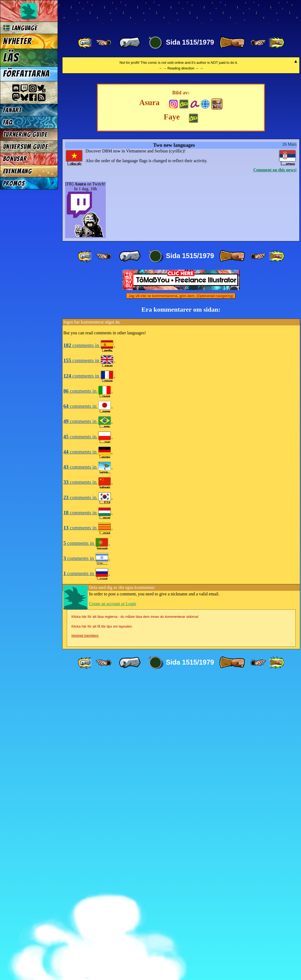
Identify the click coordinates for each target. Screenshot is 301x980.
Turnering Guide (25, 134)
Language (20, 28)
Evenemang (17, 171)
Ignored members (85, 938)
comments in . (89, 648)
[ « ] (130, 43)
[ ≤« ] (104, 43)
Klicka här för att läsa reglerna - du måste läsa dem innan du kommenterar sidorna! (135, 919)
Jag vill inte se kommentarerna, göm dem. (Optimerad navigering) (181, 598)
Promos (14, 183)
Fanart (12, 110)
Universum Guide (25, 147)
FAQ (8, 122)
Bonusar (15, 159)
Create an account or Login (113, 906)
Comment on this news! (275, 472)
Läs (11, 58)
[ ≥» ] (258, 43)
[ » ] (232, 43)
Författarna (26, 74)
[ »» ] (276, 43)
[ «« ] (85, 43)
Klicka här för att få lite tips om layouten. (102, 929)
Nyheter (17, 41)
